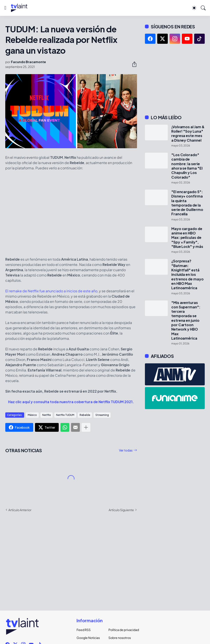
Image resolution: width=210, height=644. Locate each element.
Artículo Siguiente (121, 510)
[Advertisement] (175, 79)
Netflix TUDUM (65, 415)
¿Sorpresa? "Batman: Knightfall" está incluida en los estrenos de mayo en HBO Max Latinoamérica (187, 274)
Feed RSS (84, 630)
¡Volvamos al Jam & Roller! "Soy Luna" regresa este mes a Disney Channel (188, 134)
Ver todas (126, 450)
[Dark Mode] (194, 8)
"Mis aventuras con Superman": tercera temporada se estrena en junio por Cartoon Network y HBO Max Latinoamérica (186, 321)
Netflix (47, 415)
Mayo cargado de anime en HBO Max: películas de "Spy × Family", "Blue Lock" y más (187, 238)
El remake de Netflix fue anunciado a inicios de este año (51, 291)
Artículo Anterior (20, 510)
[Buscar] (203, 8)
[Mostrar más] (86, 427)
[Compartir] (133, 64)
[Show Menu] (5, 8)
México (32, 415)
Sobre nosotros (120, 638)
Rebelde (85, 415)
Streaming (102, 415)
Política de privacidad (121, 630)
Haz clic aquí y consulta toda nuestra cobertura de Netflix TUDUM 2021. (71, 402)
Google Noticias (88, 638)
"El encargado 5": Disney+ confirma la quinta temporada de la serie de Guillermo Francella (187, 203)
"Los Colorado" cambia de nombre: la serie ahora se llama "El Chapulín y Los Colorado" (187, 166)
